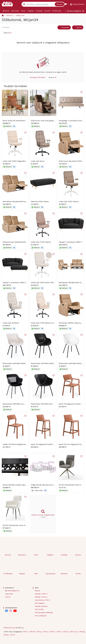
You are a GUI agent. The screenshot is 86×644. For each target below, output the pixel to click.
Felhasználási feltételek (44, 613)
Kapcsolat (9, 594)
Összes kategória (74, 11)
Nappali (22, 574)
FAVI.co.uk (74, 632)
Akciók (78, 574)
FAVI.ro (46, 632)
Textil (23, 11)
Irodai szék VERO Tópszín (69, 202)
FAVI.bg (82, 632)
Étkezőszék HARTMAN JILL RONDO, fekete (20, 404)
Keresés (59, 4)
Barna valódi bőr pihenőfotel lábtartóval (18, 121)
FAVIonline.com (9, 628)
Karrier (8, 597)
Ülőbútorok (20, 15)
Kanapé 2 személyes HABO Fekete (16, 282)
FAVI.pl (39, 632)
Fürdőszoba (57, 11)
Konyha (47, 11)
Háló (36, 574)
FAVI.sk (33, 632)
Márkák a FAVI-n (41, 597)
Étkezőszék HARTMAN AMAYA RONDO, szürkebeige (23, 363)
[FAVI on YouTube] (15, 611)
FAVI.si (13, 635)
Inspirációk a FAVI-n (43, 600)
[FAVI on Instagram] (11, 611)
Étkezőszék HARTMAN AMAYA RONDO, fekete (49, 363)
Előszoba (64, 574)
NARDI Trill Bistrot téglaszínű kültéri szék (19, 444)
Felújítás (39, 11)
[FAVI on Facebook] (6, 611)
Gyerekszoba (51, 574)
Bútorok (6, 11)
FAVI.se (66, 632)
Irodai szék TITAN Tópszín (41, 242)
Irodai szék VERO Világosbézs (14, 161)
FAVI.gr (6, 635)
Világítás (31, 11)
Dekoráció (15, 11)
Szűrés (79, 27)
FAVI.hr (53, 632)
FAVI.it (59, 632)
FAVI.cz (26, 632)
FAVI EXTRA (39, 609)
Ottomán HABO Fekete (40, 202)
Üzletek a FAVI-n (41, 594)
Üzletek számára (41, 606)
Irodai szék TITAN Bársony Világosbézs (46, 323)
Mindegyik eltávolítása (38, 77)
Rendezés (65, 27)
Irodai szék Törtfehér (11, 323)
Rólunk (37, 591)
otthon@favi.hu (13, 591)
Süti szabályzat (41, 616)
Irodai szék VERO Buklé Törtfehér (44, 282)
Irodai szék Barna (38, 161)
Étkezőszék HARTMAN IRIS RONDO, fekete (48, 404)
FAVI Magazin (40, 603)
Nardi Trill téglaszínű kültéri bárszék (45, 444)
